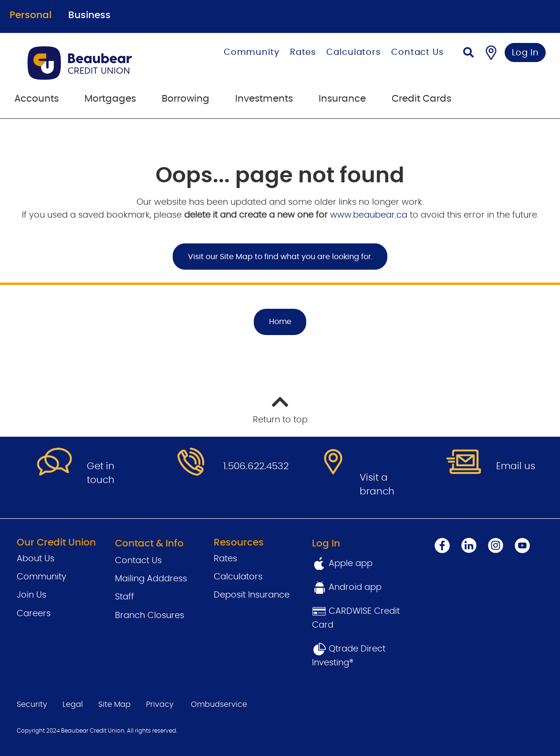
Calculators (353, 52)
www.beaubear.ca (369, 215)
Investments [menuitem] (264, 99)
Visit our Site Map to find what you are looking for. (280, 257)
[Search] (468, 54)
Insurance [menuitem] (342, 99)
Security (32, 704)
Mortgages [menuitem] (110, 99)
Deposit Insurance (252, 595)
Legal (73, 704)
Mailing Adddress (151, 579)
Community (252, 52)
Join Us (31, 595)
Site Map (114, 704)
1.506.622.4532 (256, 466)
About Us (36, 559)
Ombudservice (219, 704)
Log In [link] (525, 53)
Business (89, 15)
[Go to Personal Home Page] (98, 63)
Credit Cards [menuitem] (421, 99)
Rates (303, 52)
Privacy (160, 704)
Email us (516, 466)
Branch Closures (150, 616)
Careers (34, 614)
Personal (31, 15)
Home (280, 322)
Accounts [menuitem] (36, 99)
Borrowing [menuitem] (186, 99)
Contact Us (417, 52)
